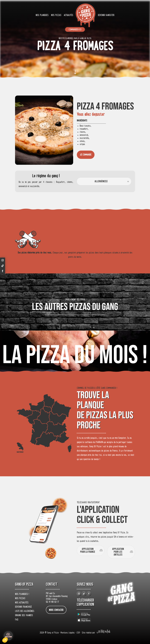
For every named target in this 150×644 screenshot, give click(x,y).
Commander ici (75, 30)
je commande (86, 155)
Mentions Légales (68, 633)
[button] (5, 640)
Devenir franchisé (23, 607)
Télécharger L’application (85, 602)
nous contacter (56, 610)
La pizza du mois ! (75, 355)
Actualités (69, 15)
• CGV (78, 633)
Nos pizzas (56, 15)
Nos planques (42, 15)
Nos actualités (22, 603)
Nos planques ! (22, 594)
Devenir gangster (106, 15)
